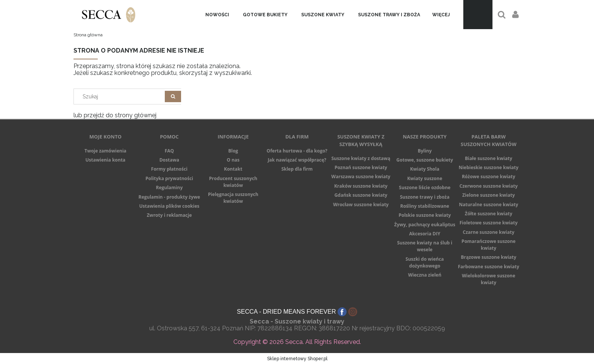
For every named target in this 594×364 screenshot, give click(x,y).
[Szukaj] (173, 96)
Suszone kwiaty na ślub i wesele (425, 246)
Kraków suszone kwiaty (361, 186)
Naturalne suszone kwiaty (488, 205)
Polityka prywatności (169, 178)
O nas (233, 160)
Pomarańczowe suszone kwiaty (488, 245)
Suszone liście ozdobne (425, 187)
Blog (233, 151)
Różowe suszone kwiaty (488, 177)
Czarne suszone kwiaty (489, 232)
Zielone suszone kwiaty (488, 195)
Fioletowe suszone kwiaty (488, 223)
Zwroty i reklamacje (169, 215)
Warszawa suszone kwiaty (361, 177)
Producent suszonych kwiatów (233, 182)
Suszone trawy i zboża (425, 197)
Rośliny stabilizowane (424, 206)
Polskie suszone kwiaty (425, 215)
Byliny (425, 151)
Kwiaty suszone (425, 178)
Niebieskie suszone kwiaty (489, 167)
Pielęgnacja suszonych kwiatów (233, 198)
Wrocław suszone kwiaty (361, 205)
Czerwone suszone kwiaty (489, 186)
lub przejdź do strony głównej (115, 115)
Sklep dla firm (297, 169)
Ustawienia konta (105, 160)
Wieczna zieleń (425, 275)
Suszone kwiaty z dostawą (361, 158)
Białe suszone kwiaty (488, 158)
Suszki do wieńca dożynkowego (425, 262)
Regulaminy (169, 187)
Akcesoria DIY (425, 234)
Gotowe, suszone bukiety (425, 160)
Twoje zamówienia (106, 151)
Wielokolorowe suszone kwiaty (488, 279)
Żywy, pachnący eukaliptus (424, 225)
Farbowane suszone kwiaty (489, 267)
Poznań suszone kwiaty (361, 167)
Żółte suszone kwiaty (488, 214)
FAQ (169, 151)
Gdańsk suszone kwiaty (361, 195)
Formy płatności (169, 169)
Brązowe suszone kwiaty (488, 257)
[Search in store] (121, 96)
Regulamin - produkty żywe (170, 197)
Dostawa (169, 160)
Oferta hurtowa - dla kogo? (297, 151)
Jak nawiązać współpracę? (297, 160)
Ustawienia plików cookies (169, 206)
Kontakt (233, 169)
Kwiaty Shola (425, 169)
